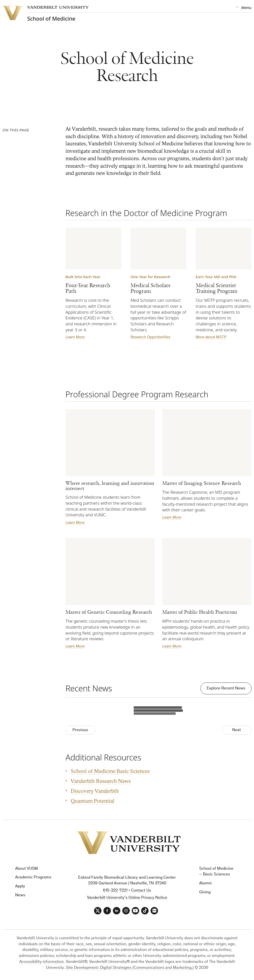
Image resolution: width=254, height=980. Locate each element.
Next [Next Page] (237, 730)
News (20, 895)
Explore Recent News (226, 689)
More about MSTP (211, 337)
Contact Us (141, 891)
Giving (205, 892)
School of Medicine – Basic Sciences (216, 872)
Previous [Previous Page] (80, 730)
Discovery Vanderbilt (95, 791)
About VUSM (27, 869)
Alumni (205, 884)
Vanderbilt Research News (101, 781)
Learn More (75, 337)
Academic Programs (33, 878)
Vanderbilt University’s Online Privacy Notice (127, 898)
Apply (20, 886)
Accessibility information (42, 962)
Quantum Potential (93, 801)
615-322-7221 (115, 891)
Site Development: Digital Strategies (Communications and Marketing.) (130, 968)
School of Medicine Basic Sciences (110, 772)
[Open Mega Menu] (243, 8)
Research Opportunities (150, 337)
